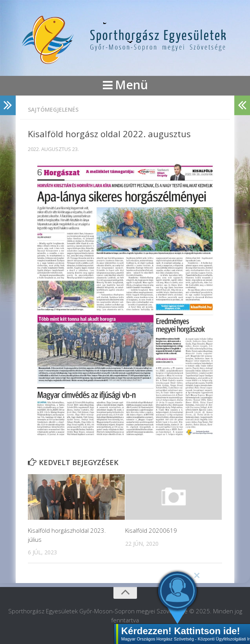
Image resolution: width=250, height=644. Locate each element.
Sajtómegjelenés (53, 109)
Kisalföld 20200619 (151, 530)
